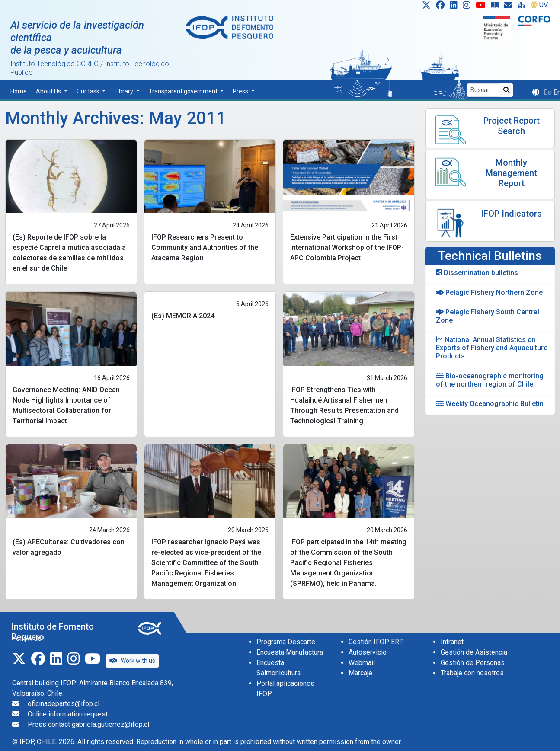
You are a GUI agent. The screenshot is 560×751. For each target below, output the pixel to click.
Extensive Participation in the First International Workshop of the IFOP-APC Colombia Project (347, 248)
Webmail (362, 663)
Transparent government (184, 91)
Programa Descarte (286, 642)
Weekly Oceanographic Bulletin (490, 404)
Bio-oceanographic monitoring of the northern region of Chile (490, 380)
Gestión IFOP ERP (376, 642)
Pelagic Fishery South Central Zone (488, 316)
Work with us (132, 661)
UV (539, 5)
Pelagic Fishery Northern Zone (489, 292)
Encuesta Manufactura (290, 652)
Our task (89, 91)
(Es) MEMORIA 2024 (183, 316)
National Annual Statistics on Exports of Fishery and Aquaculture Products (492, 348)
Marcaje (360, 673)
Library (125, 91)
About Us (49, 91)
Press (241, 91)
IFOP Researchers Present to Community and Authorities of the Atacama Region (205, 248)
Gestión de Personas (473, 663)
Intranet (452, 642)
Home (19, 91)
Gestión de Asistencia (474, 652)
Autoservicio (368, 652)
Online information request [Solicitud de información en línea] (68, 714)
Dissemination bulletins (477, 273)
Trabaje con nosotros (472, 673)
